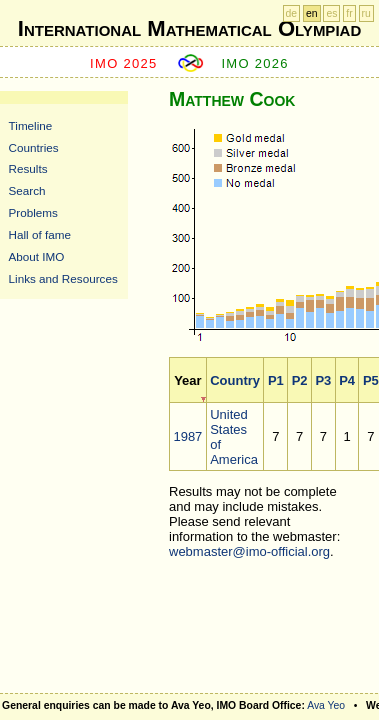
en (312, 13)
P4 (347, 380)
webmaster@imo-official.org (249, 551)
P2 (300, 380)
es (331, 13)
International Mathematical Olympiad (189, 28)
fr (349, 13)
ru (366, 13)
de (292, 13)
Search (27, 190)
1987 (187, 436)
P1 (276, 380)
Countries (34, 147)
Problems (33, 212)
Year (187, 380)
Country (235, 380)
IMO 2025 (124, 63)
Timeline (31, 125)
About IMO (37, 256)
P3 (323, 380)
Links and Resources (63, 278)
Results (28, 168)
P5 (371, 380)
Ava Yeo (326, 705)
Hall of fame (40, 234)
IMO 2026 (255, 63)
